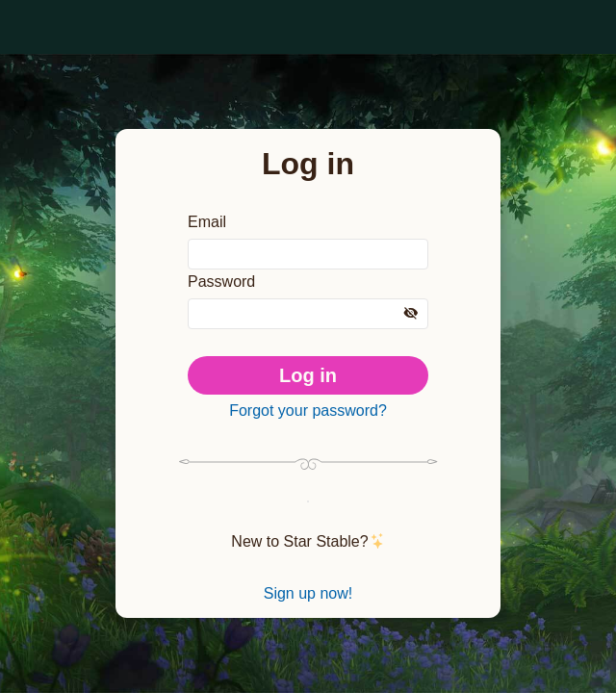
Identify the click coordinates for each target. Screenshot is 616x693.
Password (224, 278)
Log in (308, 373)
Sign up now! (308, 602)
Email (207, 215)
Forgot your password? (308, 411)
